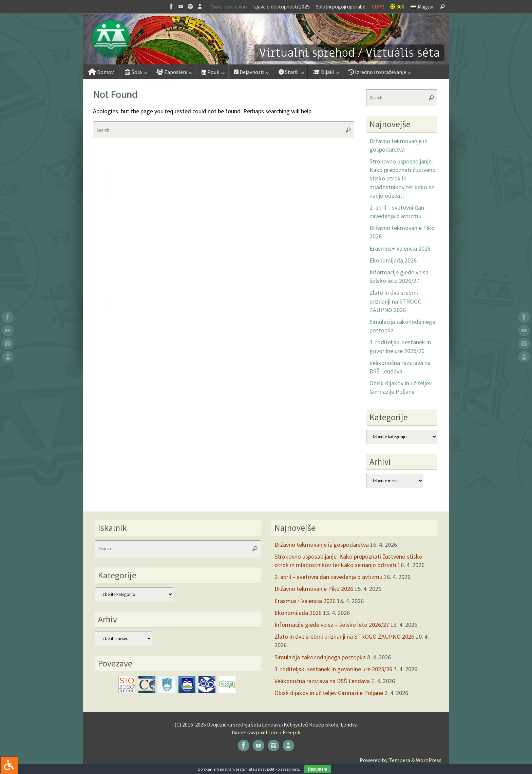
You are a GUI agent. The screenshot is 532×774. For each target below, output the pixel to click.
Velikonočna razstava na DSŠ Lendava (322, 681)
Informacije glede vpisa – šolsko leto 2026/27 (332, 625)
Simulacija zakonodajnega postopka (320, 657)
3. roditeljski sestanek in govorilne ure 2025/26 (333, 669)
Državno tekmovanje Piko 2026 (314, 589)
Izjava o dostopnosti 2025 (281, 7)
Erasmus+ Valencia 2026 (400, 248)
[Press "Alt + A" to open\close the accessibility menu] (9, 765)
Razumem (318, 769)
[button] (266, 39)
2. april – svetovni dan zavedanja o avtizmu (328, 577)
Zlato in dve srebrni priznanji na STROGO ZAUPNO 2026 (396, 301)
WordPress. (429, 760)
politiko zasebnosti (283, 769)
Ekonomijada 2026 (393, 260)
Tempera (400, 760)
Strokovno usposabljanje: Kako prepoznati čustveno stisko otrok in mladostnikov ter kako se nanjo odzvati (403, 178)
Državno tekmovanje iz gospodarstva (322, 545)
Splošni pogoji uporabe (341, 7)
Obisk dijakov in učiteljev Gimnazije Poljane (329, 693)
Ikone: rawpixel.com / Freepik (266, 732)
